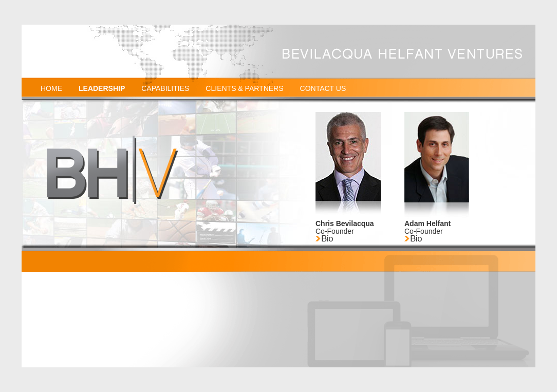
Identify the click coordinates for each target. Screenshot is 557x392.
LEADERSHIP (102, 88)
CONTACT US (323, 88)
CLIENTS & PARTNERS (244, 88)
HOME (51, 88)
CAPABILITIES (165, 88)
